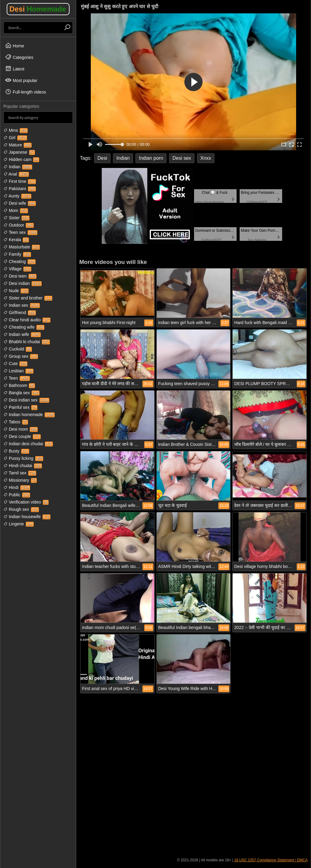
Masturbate (22, 247)
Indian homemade (29, 415)
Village (17, 269)
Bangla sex (21, 393)
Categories (19, 57)
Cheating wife (24, 327)
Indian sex (22, 305)
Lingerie (19, 524)
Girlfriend (20, 313)
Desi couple (22, 436)
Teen (17, 378)
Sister (16, 218)
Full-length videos (26, 92)
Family (17, 254)
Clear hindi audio (27, 320)
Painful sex (20, 407)
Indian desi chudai (28, 444)
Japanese (19, 152)
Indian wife (22, 334)
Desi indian (22, 283)
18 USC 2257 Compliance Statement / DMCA (271, 860)
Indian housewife (27, 517)
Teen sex (20, 232)
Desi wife (20, 203)
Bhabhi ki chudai (27, 342)
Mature (17, 145)
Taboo (16, 422)
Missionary (20, 480)
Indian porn (151, 158)
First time (20, 181)
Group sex (21, 356)
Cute (15, 364)
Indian (18, 167)
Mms (15, 130)
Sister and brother (28, 298)
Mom (16, 210)
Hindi (17, 487)
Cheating (19, 261)
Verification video (26, 502)
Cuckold (18, 349)
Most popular (21, 80)
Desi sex (182, 158)
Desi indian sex (26, 400)
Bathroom (19, 385)
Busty (16, 451)
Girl (15, 138)
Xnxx (206, 158)
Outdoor (19, 225)
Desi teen (20, 276)
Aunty (17, 196)
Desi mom (21, 429)
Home (14, 46)
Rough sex (21, 509)
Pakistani (20, 189)
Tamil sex (20, 473)
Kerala (16, 240)
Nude (16, 291)
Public (17, 495)
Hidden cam (21, 159)
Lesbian (18, 371)
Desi (38, 9)
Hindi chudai (23, 466)
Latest (15, 69)
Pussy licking (23, 458)
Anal (16, 174)
